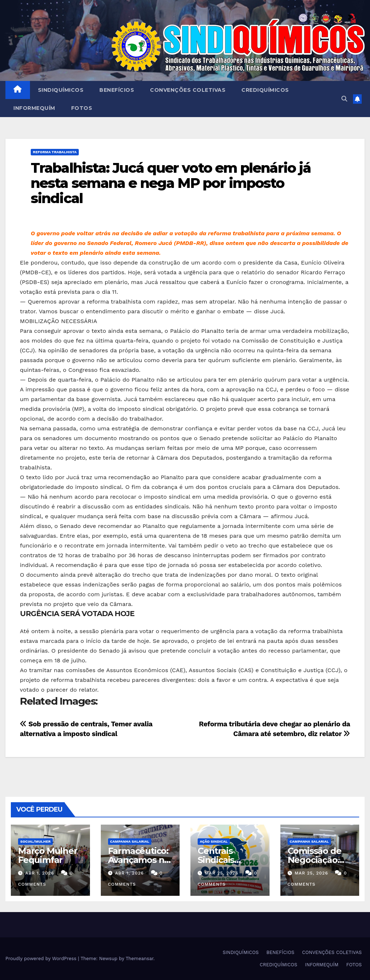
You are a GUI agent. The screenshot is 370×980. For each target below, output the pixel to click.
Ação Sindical (214, 841)
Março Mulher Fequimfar (48, 855)
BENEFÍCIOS (117, 90)
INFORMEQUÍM (34, 108)
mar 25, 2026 (222, 873)
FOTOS (82, 108)
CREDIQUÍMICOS (265, 90)
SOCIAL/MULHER (35, 841)
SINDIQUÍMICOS (61, 90)
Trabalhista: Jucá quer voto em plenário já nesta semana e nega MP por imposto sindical (171, 183)
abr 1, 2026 (40, 873)
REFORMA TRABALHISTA (55, 152)
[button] (344, 99)
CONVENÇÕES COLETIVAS (188, 90)
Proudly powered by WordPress (42, 958)
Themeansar (140, 958)
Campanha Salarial (130, 841)
